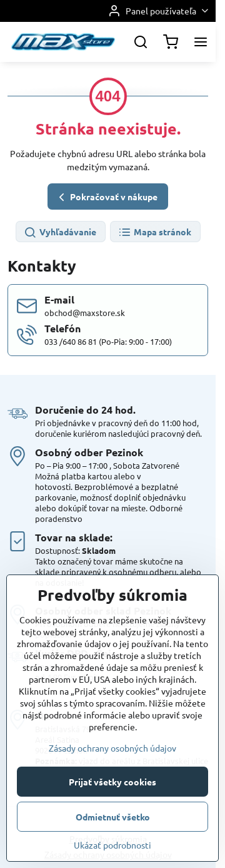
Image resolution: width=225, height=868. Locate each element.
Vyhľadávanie (60, 232)
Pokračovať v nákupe (106, 197)
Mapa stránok (155, 232)
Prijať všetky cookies (112, 850)
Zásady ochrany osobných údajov (112, 816)
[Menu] (201, 42)
